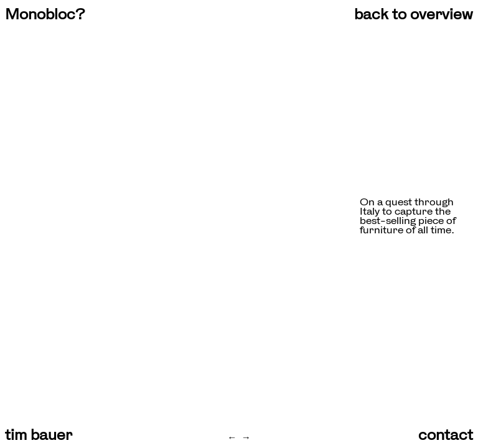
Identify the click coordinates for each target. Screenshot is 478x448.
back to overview (414, 14)
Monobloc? (45, 14)
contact (446, 435)
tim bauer (39, 435)
